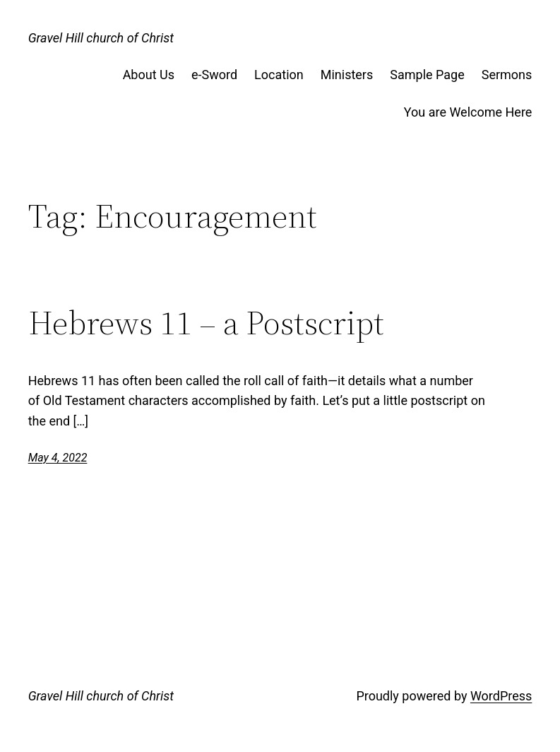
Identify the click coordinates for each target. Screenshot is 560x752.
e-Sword (214, 75)
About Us (149, 75)
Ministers (347, 75)
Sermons (507, 75)
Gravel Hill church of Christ (101, 38)
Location (279, 75)
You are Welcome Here (468, 112)
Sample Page (427, 75)
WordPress (501, 696)
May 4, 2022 (58, 458)
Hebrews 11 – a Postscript (206, 323)
